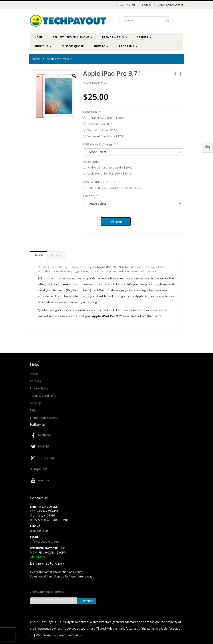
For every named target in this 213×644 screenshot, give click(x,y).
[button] (74, 79)
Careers (35, 381)
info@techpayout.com (45, 542)
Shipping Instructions (44, 418)
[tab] (39, 254)
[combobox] (146, 21)
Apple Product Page (150, 296)
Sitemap (36, 403)
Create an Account (171, 5)
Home (36, 59)
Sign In (147, 5)
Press (34, 374)
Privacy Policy (39, 388)
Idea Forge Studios (69, 635)
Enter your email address (47, 592)
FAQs (33, 410)
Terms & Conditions (43, 396)
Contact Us (128, 5)
